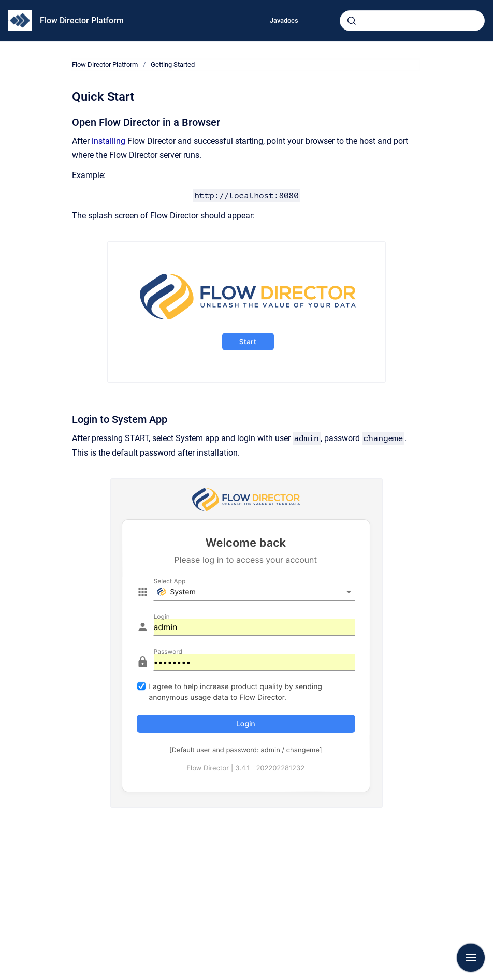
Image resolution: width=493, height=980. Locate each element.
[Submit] (352, 21)
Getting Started (173, 64)
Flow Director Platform (82, 20)
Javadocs (284, 20)
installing (108, 141)
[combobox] (412, 21)
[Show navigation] (471, 958)
